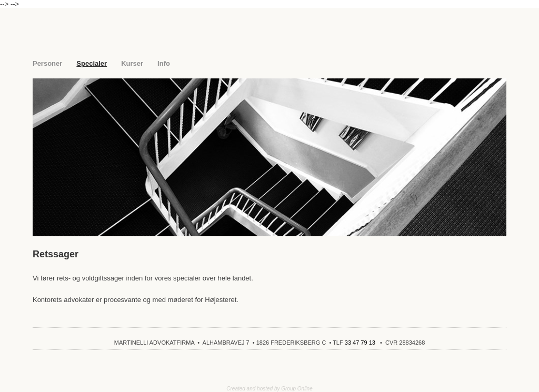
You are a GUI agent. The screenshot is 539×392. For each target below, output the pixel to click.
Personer (47, 63)
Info (164, 63)
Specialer (92, 63)
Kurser (132, 63)
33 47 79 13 (360, 343)
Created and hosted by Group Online (269, 389)
